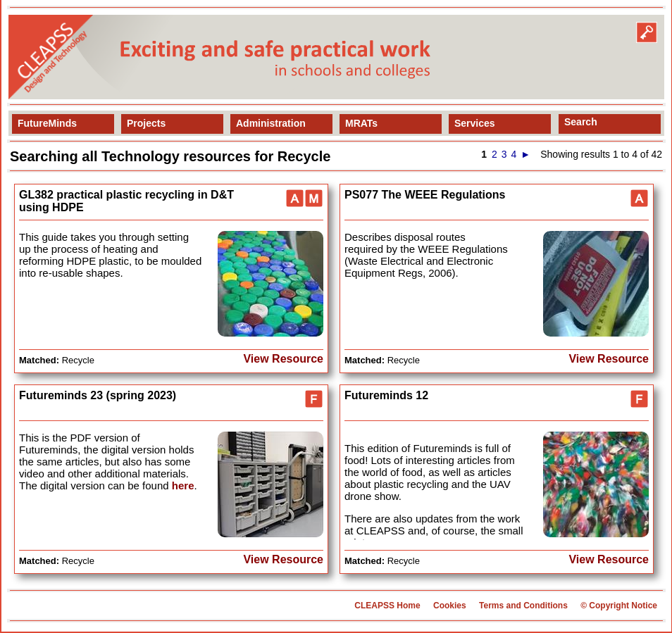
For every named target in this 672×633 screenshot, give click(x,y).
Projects (146, 123)
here (183, 485)
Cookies (450, 606)
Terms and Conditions (523, 606)
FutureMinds (47, 123)
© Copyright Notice (619, 606)
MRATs (361, 123)
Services (475, 123)
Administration (271, 123)
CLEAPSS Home (387, 606)
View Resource (283, 359)
